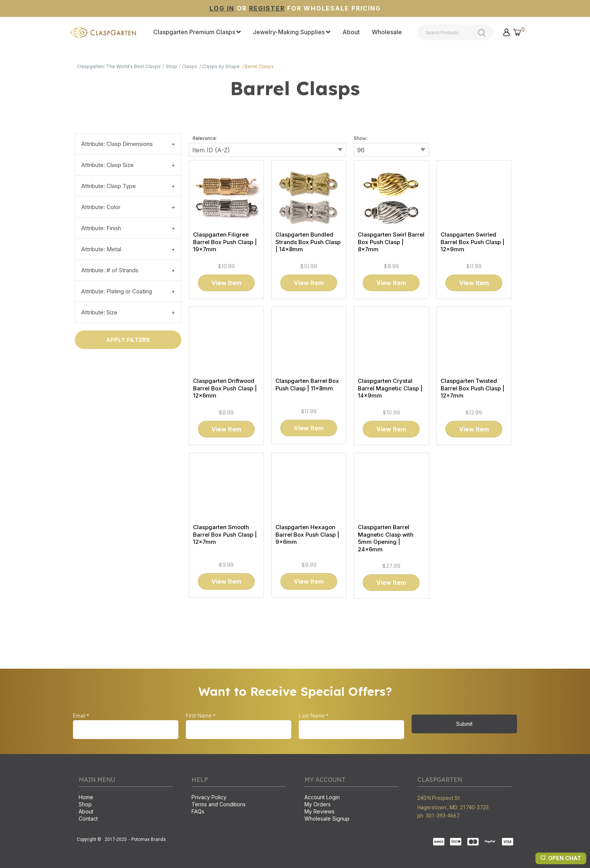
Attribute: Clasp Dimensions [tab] (117, 144)
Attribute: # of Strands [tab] (110, 270)
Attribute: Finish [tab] (101, 228)
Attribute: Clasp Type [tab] (109, 186)
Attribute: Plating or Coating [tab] (117, 291)
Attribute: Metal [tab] (101, 249)
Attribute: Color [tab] (101, 207)
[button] (506, 32)
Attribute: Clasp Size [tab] (107, 165)
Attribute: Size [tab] (99, 312)
